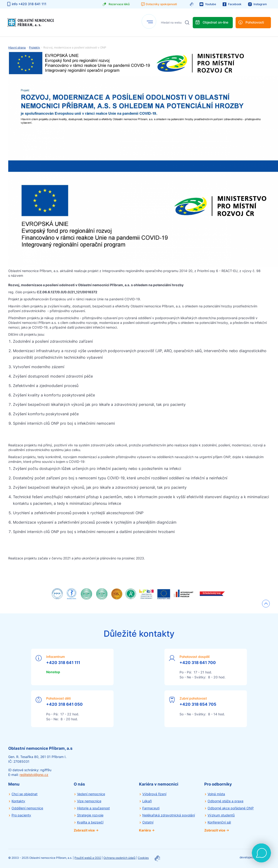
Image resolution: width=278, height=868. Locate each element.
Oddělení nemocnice (27, 808)
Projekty (35, 47)
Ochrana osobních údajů (119, 858)
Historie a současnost (93, 808)
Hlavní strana (17, 47)
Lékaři (147, 801)
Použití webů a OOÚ (88, 858)
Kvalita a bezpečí (90, 822)
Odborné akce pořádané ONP (231, 808)
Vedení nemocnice (91, 794)
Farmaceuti (151, 808)
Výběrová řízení (154, 794)
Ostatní (148, 822)
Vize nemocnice (89, 801)
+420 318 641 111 (63, 663)
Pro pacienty (21, 815)
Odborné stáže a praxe (225, 801)
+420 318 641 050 (64, 704)
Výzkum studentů (221, 815)
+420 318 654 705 (198, 704)
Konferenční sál (219, 822)
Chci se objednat (25, 794)
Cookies (143, 858)
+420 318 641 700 (198, 663)
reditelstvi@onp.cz (34, 775)
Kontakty (18, 801)
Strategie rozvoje (90, 815)
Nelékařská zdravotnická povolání (169, 815)
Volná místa (216, 794)
